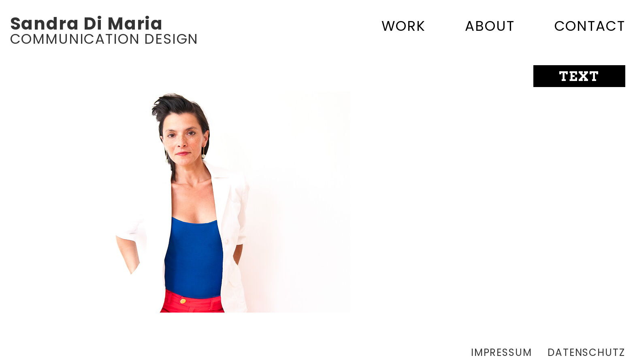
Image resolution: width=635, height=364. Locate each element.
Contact (590, 26)
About (490, 26)
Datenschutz (586, 352)
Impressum (502, 352)
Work (403, 26)
